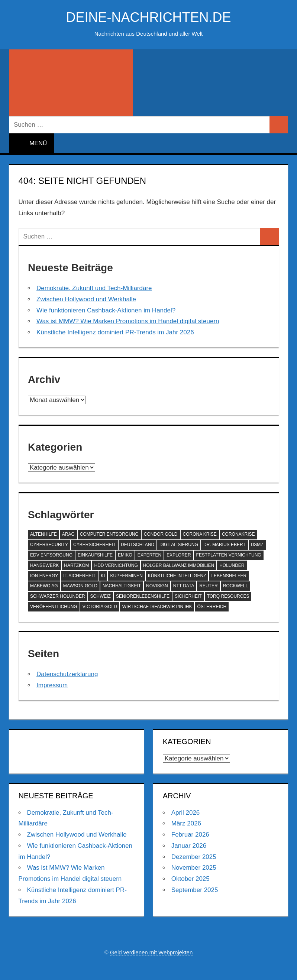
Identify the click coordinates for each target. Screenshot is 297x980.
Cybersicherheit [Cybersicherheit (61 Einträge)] (94, 545)
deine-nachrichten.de (148, 17)
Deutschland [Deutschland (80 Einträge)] (138, 545)
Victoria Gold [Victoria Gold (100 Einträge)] (100, 607)
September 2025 (195, 890)
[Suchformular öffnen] (71, 83)
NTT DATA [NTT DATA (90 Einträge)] (184, 586)
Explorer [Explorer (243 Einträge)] (179, 555)
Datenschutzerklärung (67, 674)
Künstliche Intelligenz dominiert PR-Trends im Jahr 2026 (115, 332)
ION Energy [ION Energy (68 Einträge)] (44, 576)
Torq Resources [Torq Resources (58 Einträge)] (228, 596)
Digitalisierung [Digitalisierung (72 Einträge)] (179, 545)
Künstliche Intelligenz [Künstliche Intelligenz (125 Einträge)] (177, 576)
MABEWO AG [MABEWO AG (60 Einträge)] (44, 586)
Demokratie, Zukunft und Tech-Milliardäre (94, 288)
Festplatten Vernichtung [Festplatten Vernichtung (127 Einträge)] (229, 555)
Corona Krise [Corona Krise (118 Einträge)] (200, 534)
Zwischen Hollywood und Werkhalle (86, 299)
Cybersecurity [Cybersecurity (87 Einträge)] (49, 545)
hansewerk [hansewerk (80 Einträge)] (44, 565)
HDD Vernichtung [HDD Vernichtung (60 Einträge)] (116, 565)
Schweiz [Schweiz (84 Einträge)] (101, 596)
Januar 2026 (189, 846)
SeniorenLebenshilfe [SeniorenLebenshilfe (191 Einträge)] (143, 596)
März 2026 (186, 823)
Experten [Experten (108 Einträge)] (149, 555)
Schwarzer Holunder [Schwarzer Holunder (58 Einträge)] (58, 596)
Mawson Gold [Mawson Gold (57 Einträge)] (80, 586)
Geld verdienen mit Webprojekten (151, 952)
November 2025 (194, 868)
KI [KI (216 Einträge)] (103, 576)
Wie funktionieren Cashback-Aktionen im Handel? (106, 310)
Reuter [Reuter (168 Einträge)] (208, 586)
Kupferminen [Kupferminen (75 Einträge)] (126, 576)
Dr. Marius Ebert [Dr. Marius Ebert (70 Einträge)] (225, 545)
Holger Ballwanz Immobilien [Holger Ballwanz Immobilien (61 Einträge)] (179, 565)
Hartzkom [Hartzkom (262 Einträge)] (76, 565)
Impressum (52, 685)
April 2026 (186, 813)
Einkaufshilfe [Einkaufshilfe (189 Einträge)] (95, 555)
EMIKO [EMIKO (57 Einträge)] (125, 555)
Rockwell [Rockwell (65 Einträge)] (235, 586)
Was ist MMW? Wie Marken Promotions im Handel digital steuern (128, 321)
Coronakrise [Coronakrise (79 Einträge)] (238, 534)
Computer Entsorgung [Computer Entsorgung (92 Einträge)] (109, 534)
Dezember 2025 (194, 857)
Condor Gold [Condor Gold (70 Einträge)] (161, 534)
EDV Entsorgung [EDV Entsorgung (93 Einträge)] (51, 555)
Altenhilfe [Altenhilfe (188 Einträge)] (43, 534)
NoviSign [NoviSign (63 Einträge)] (157, 586)
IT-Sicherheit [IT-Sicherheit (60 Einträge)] (79, 576)
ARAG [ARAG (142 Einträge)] (68, 534)
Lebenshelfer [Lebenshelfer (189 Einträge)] (229, 576)
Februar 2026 (190, 835)
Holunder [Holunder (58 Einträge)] (232, 565)
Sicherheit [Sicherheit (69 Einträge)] (188, 596)
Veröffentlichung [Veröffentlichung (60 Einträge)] (54, 607)
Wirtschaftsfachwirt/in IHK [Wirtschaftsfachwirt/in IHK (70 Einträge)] (157, 607)
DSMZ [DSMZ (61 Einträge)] (257, 545)
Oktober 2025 (191, 879)
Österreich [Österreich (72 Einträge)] (212, 607)
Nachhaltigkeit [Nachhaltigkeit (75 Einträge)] (122, 586)
